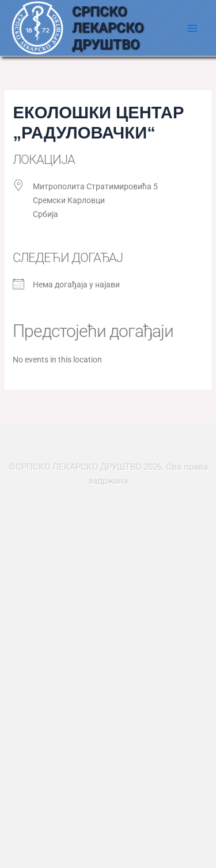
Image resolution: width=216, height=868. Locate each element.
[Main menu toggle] (192, 28)
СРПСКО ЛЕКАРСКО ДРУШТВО (108, 28)
